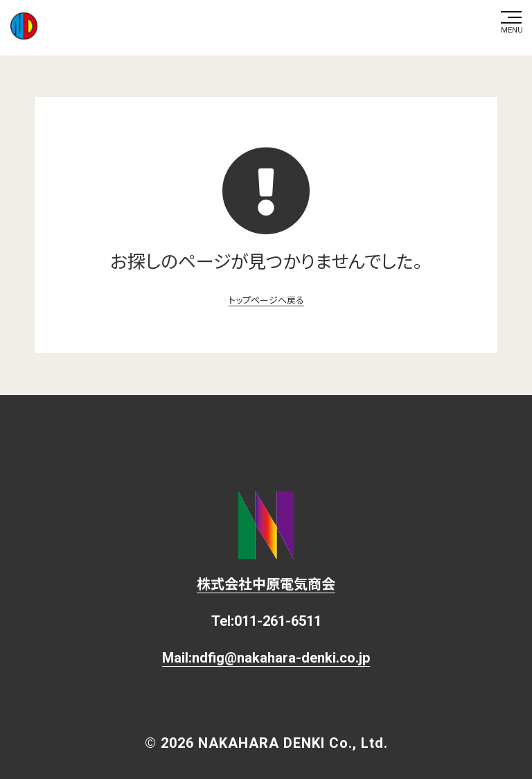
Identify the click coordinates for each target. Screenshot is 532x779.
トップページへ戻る (266, 300)
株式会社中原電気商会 (266, 584)
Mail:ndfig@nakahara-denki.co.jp (266, 658)
